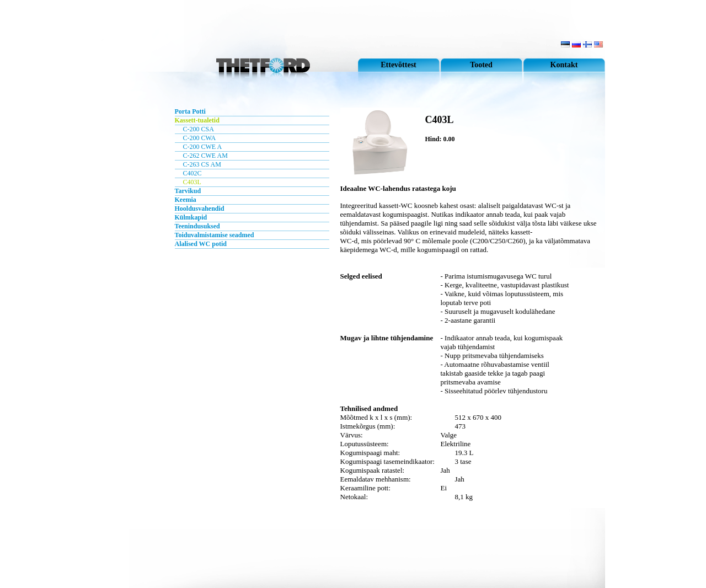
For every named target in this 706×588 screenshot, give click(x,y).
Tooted (481, 65)
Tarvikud (188, 191)
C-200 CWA (200, 138)
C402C (192, 173)
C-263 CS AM (202, 164)
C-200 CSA (199, 129)
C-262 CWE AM (205, 156)
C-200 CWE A (203, 147)
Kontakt (564, 65)
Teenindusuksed (197, 226)
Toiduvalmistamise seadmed (215, 235)
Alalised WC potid (201, 244)
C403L (192, 182)
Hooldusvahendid (200, 209)
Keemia (186, 200)
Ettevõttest (399, 65)
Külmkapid (191, 217)
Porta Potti (190, 111)
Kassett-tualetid (197, 120)
